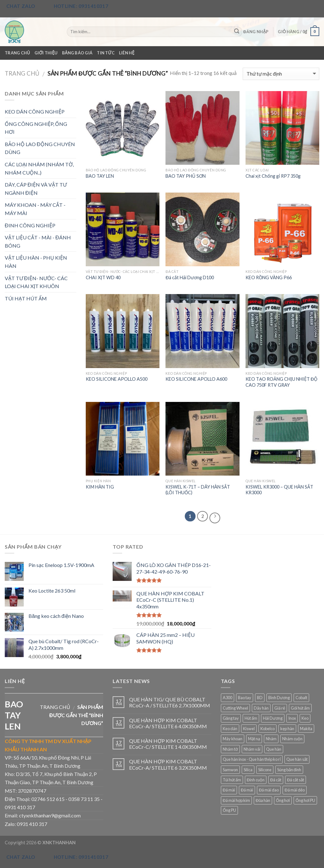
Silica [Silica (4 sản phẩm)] (248, 770)
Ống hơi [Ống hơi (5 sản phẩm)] (283, 800)
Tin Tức (106, 53)
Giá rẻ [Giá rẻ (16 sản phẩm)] (280, 708)
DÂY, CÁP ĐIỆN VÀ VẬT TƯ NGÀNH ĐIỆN (36, 189)
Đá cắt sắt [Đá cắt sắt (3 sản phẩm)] (296, 780)
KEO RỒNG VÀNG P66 (269, 277)
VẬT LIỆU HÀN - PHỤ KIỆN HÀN (36, 262)
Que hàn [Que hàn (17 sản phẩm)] (274, 749)
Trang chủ (22, 73)
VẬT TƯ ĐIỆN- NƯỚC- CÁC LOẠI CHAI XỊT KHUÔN (36, 282)
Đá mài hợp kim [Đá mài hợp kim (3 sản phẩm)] (236, 800)
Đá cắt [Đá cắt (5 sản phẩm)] (276, 780)
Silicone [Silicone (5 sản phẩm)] (265, 770)
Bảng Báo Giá (77, 53)
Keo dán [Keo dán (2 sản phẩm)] (230, 729)
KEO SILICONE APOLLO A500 (117, 379)
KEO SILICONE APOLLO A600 (196, 379)
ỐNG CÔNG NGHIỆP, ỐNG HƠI (36, 128)
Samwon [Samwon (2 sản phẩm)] (230, 770)
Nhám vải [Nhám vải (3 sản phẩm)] (252, 749)
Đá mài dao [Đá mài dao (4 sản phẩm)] (269, 790)
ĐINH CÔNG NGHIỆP (30, 225)
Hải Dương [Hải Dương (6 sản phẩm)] (273, 718)
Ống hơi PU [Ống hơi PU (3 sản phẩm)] (305, 800)
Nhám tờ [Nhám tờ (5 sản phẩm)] (230, 749)
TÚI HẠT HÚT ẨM (26, 298)
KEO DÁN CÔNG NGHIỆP (35, 111)
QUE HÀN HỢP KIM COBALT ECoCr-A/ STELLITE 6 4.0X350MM (168, 723)
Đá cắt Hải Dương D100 (190, 277)
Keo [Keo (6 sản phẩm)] (305, 718)
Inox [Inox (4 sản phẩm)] (292, 718)
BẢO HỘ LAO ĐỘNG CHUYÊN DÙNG (40, 148)
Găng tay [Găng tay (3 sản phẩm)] (231, 718)
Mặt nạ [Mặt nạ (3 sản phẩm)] (254, 739)
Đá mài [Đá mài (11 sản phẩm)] (247, 790)
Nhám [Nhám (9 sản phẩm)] (271, 739)
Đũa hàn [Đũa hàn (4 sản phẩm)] (263, 800)
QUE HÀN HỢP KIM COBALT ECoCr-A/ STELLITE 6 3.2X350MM (168, 764)
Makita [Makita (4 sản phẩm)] (306, 729)
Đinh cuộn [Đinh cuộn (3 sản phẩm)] (256, 780)
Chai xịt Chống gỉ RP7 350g (273, 176)
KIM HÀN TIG (100, 487)
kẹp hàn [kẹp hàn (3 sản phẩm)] (287, 729)
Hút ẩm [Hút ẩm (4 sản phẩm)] (251, 718)
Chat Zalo (21, 6)
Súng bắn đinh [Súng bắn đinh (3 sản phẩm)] (289, 770)
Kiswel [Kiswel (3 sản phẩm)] (249, 729)
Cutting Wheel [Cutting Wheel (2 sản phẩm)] (235, 708)
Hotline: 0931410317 (81, 6)
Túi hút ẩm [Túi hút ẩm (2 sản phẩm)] (232, 780)
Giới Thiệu (46, 53)
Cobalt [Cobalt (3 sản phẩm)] (301, 698)
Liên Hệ (127, 53)
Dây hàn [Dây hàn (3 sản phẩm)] (261, 708)
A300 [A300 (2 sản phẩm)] (227, 698)
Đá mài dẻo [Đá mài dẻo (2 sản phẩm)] (294, 790)
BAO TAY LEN (100, 176)
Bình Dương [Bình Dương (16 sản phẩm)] (279, 698)
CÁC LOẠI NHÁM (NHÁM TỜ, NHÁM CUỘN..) (39, 168)
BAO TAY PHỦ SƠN (186, 176)
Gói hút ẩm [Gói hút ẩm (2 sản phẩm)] (300, 708)
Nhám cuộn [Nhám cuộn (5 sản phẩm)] (292, 739)
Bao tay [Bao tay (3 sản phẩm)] (245, 698)
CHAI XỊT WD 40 (103, 277)
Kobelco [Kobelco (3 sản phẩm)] (268, 729)
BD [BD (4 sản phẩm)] (260, 698)
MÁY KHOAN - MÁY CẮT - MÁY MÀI (35, 209)
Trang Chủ (17, 53)
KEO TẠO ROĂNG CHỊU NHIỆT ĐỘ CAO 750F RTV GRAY (281, 382)
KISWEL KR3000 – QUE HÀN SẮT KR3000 (279, 490)
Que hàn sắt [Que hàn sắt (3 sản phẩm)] (297, 759)
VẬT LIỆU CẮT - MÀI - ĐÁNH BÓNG (38, 241)
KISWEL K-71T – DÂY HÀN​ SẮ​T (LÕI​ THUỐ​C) (198, 490)
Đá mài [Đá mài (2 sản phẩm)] (229, 790)
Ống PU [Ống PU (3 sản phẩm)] (229, 810)
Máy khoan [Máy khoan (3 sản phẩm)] (233, 739)
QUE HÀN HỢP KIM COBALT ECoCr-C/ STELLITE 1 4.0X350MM (168, 744)
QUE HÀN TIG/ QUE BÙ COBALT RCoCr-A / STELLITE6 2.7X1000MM (170, 702)
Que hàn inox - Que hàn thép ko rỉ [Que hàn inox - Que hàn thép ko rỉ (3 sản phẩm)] (252, 759)
